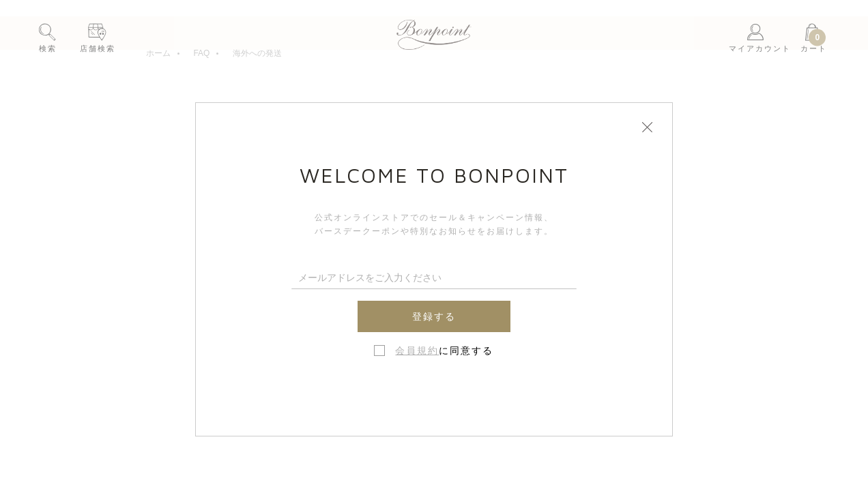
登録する (434, 316)
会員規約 (417, 351)
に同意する (444, 351)
